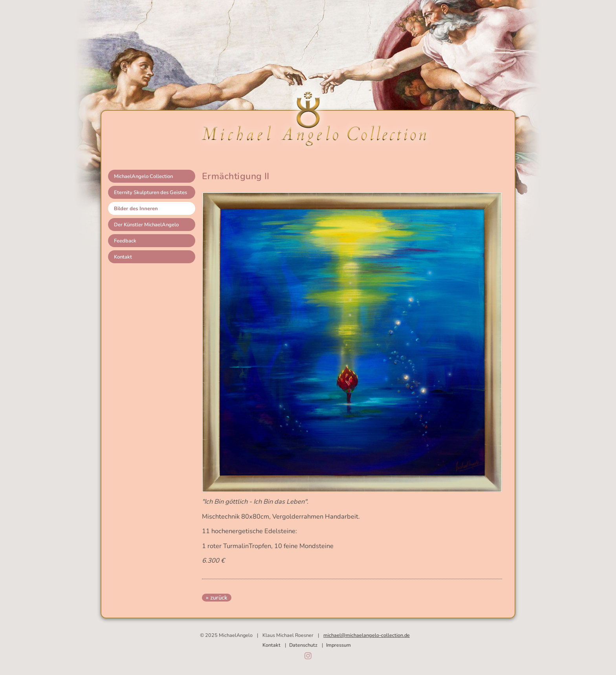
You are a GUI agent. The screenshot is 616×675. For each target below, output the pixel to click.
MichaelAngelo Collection (143, 176)
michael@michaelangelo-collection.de (367, 635)
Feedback (125, 241)
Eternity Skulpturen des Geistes (150, 193)
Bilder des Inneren (136, 209)
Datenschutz (303, 645)
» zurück (217, 598)
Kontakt (123, 257)
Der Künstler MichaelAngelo (146, 225)
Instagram (308, 656)
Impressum (338, 645)
